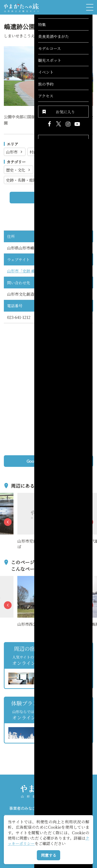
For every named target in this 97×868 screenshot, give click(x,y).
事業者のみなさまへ (26, 808)
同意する (49, 855)
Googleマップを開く (58, 461)
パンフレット (71, 808)
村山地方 (40, 152)
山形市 (15, 152)
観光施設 (48, 170)
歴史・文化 (19, 170)
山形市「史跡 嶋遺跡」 (27, 271)
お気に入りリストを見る (75, 749)
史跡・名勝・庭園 (24, 180)
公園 (72, 170)
